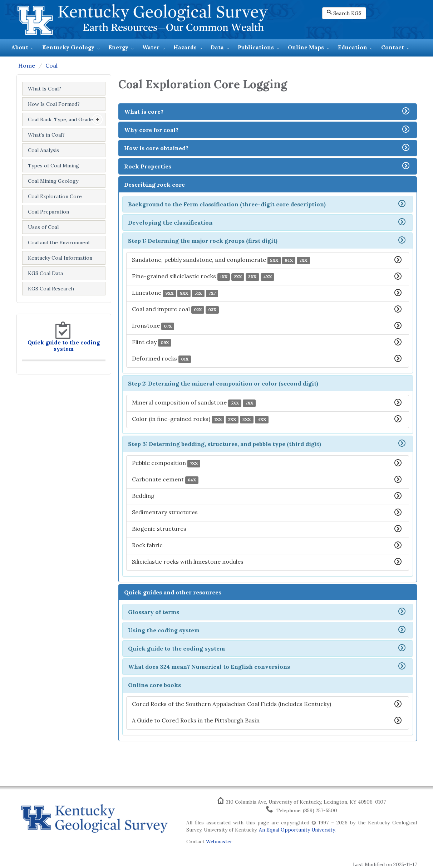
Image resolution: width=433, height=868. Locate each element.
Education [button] (353, 47)
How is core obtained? (156, 148)
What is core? (144, 112)
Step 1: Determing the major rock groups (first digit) (203, 241)
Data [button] (217, 47)
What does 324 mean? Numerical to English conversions (209, 667)
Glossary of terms (154, 612)
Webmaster (219, 842)
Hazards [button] (185, 47)
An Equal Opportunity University (297, 830)
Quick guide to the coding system (64, 346)
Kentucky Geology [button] (68, 47)
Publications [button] (256, 47)
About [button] (20, 47)
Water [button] (151, 47)
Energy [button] (118, 47)
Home (27, 65)
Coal (51, 65)
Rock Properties (148, 166)
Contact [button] (393, 47)
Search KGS (344, 13)
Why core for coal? (151, 130)
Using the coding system (164, 630)
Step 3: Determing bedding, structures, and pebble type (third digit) (225, 444)
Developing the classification (170, 222)
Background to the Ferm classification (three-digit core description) (227, 204)
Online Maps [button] (306, 47)
